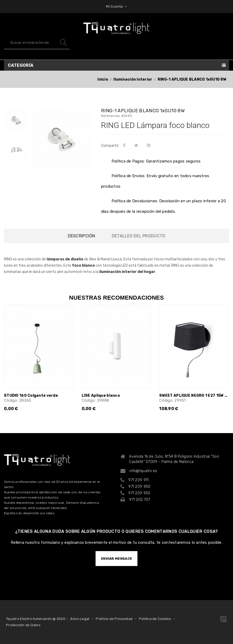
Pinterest (150, 145)
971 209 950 (139, 487)
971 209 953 (139, 493)
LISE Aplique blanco (101, 396)
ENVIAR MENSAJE (116, 559)
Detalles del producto (138, 236)
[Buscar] (37, 43)
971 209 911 (138, 480)
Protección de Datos (23, 625)
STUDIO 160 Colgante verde (31, 396)
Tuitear (137, 145)
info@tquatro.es (143, 471)
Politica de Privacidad (114, 619)
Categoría (21, 65)
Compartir (125, 145)
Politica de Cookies (155, 619)
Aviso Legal (80, 619)
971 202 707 (140, 500)
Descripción (82, 236)
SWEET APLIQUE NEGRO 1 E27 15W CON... (194, 396)
